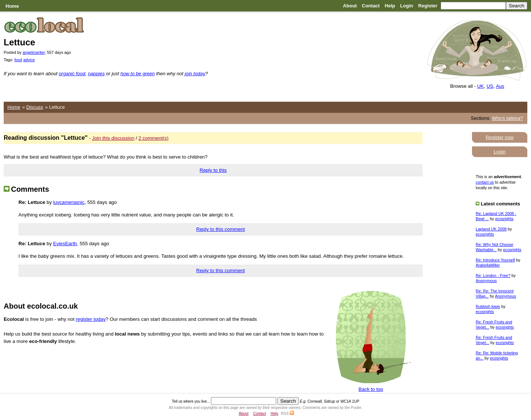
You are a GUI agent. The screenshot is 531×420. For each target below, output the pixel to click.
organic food (72, 74)
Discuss (35, 107)
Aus (500, 86)
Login (407, 6)
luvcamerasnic (69, 202)
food (18, 60)
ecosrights (504, 219)
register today (91, 319)
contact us (485, 182)
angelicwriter (34, 52)
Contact (371, 6)
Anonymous (486, 281)
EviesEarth (65, 244)
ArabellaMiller (488, 265)
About (350, 6)
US (490, 86)
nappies (96, 74)
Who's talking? (507, 118)
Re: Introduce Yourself (495, 260)
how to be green (138, 74)
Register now (500, 137)
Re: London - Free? (493, 275)
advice (29, 60)
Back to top (371, 389)
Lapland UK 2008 (491, 229)
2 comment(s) (153, 138)
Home (12, 6)
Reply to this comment (221, 229)
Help (390, 6)
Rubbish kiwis (488, 306)
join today (195, 74)
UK (480, 86)
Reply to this (213, 170)
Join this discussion (113, 138)
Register (428, 6)
